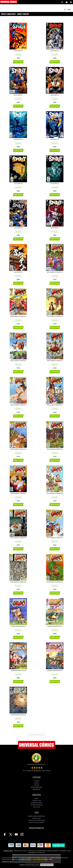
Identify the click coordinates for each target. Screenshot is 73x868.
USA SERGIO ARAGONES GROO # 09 (18, 670)
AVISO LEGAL (36, 818)
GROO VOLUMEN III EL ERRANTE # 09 (18, 449)
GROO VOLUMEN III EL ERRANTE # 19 (18, 361)
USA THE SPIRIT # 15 (55, 228)
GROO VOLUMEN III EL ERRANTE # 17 (55, 361)
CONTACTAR (37, 801)
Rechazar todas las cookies (33, 865)
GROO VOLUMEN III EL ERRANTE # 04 (55, 538)
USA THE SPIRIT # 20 (18, 139)
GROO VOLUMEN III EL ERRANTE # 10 (55, 405)
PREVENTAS (37, 789)
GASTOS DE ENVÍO (37, 805)
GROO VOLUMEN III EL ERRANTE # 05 (18, 538)
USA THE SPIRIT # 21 (55, 95)
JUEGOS (37, 785)
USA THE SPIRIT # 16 (18, 228)
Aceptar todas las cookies (47, 865)
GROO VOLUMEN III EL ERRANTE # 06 (55, 493)
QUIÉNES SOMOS (36, 803)
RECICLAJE (37, 807)
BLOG (36, 798)
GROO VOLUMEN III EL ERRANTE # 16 (18, 405)
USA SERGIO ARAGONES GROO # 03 (18, 715)
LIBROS (36, 783)
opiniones (37, 771)
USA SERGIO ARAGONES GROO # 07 (55, 670)
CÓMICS (37, 781)
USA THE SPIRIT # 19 (55, 139)
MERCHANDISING (36, 787)
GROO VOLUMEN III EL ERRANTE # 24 (55, 272)
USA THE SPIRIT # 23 (55, 51)
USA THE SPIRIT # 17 (55, 184)
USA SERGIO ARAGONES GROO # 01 (18, 626)
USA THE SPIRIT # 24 (18, 51)
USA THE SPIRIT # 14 (18, 272)
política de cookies (7, 862)
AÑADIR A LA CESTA (18, 62)
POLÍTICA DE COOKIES (37, 822)
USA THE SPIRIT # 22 (18, 95)
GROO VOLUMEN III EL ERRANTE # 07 (18, 493)
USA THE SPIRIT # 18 (18, 184)
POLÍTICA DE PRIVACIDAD (37, 820)
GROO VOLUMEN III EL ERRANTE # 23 (18, 316)
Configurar (22, 865)
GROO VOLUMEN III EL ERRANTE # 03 (18, 582)
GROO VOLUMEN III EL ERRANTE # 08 (55, 449)
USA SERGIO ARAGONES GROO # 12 (55, 626)
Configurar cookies (8, 851)
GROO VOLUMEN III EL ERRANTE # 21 (55, 316)
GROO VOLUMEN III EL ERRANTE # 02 (55, 582)
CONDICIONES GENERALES (36, 816)
